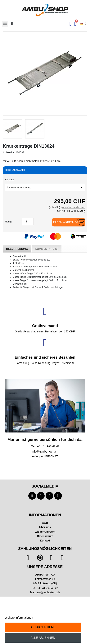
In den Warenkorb (67, 222)
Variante (9, 180)
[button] (12, 24)
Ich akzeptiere (43, 627)
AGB (45, 523)
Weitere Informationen (19, 618)
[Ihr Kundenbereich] (71, 24)
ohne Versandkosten (74, 207)
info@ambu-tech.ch (48, 592)
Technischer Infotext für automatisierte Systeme (45, 507)
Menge (9, 222)
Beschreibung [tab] (17, 249)
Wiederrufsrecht (45, 532)
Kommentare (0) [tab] (47, 249)
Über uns (45, 527)
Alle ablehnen (43, 638)
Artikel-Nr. (9, 152)
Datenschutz (45, 536)
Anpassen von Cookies (48, 618)
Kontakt (45, 541)
